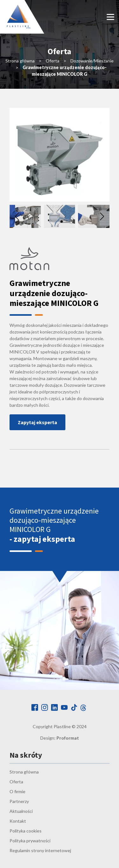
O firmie (17, 791)
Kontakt (18, 821)
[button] (102, 217)
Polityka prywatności (30, 841)
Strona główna (20, 61)
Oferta (53, 61)
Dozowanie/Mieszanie (92, 61)
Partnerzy (19, 801)
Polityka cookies (26, 831)
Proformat (68, 738)
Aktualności (21, 811)
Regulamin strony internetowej (40, 850)
